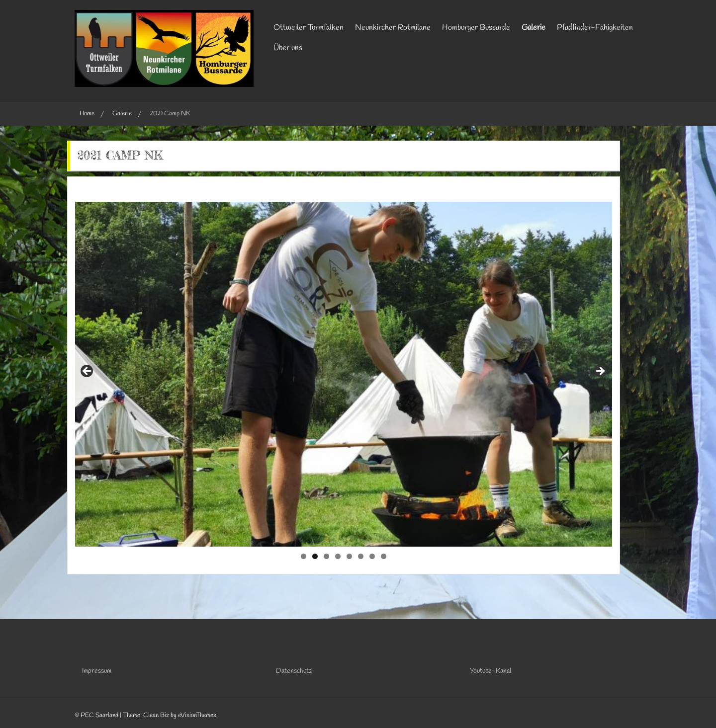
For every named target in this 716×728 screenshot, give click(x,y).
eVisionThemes (197, 715)
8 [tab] (384, 556)
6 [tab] (361, 556)
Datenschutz (294, 671)
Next (600, 372)
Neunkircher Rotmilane (393, 28)
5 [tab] (349, 556)
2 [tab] (315, 556)
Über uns (288, 48)
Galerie (534, 28)
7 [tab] (372, 556)
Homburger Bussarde (476, 28)
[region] (344, 374)
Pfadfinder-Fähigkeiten (595, 28)
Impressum (97, 671)
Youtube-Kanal (491, 671)
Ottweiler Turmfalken (309, 28)
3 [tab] (326, 556)
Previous (88, 372)
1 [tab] (304, 556)
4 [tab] (338, 556)
